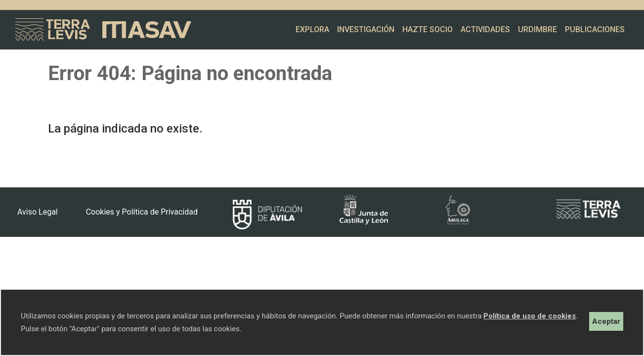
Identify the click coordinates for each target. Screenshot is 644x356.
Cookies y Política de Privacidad (142, 212)
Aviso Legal (38, 212)
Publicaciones (595, 29)
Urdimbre (537, 29)
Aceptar (606, 321)
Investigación (366, 29)
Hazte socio (428, 29)
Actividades (485, 29)
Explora (312, 29)
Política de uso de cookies (530, 316)
